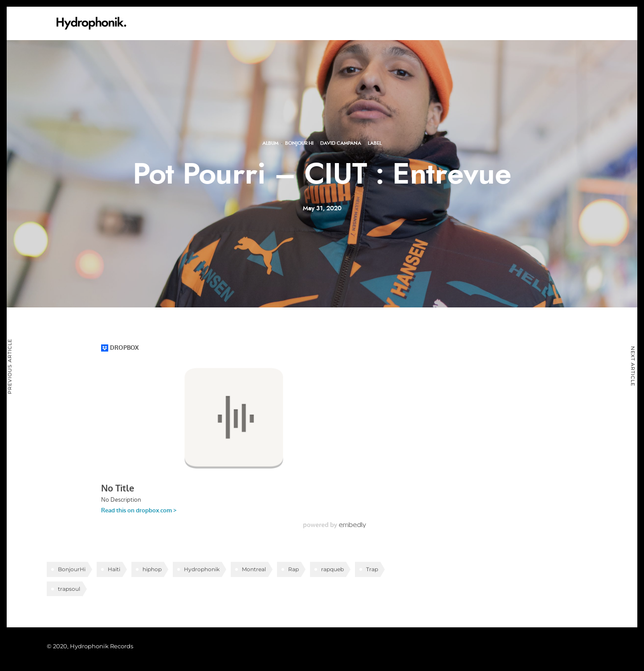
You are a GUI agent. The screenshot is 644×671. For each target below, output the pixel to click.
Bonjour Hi (299, 143)
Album (270, 143)
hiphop (152, 569)
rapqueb (332, 569)
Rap (293, 569)
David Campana (341, 143)
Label (375, 143)
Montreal (254, 569)
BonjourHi (72, 569)
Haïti (114, 569)
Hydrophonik (202, 569)
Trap (372, 569)
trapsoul (69, 589)
